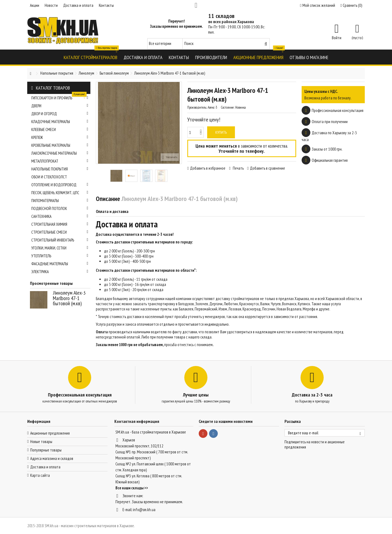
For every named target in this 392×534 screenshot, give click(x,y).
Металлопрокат (60, 161)
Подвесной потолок (60, 208)
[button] (91, 57)
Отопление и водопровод (60, 185)
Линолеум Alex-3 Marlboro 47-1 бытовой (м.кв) (69, 298)
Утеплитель (60, 256)
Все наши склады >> (132, 488)
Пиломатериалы (60, 201)
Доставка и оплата (78, 5)
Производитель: (197, 107)
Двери (60, 106)
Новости (51, 5)
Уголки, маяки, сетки (60, 248)
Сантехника (60, 216)
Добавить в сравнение (267, 168)
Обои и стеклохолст (49, 177)
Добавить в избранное (208, 168)
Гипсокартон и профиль (60, 97)
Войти (337, 37)
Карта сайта (40, 475)
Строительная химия (60, 224)
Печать (238, 168)
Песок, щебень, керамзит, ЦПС (60, 193)
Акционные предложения (50, 433)
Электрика (60, 272)
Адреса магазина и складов (52, 458)
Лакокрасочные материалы (60, 153)
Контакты (106, 5)
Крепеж (60, 137)
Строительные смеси (60, 232)
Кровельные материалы (60, 145)
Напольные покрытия (60, 169)
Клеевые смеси (60, 129)
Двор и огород (60, 114)
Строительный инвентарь (60, 240)
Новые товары (41, 442)
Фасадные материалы (60, 264)
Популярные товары (46, 450)
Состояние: (228, 107)
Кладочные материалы (60, 122)
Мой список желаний (317, 5)
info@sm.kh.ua (144, 510)
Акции (35, 5)
